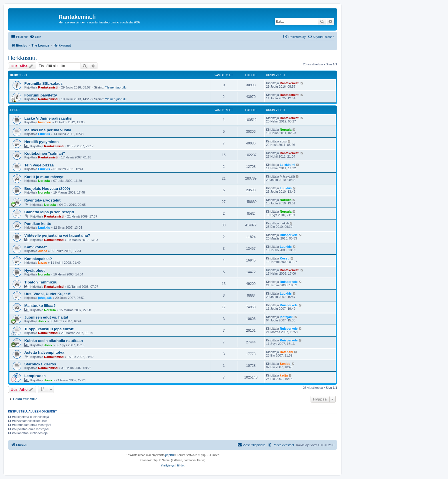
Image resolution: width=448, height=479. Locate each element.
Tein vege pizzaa (39, 165)
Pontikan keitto (38, 224)
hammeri (45, 122)
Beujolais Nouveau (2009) (47, 189)
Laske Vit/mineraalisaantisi (48, 118)
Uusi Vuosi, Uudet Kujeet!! (48, 294)
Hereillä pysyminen (41, 142)
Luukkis (44, 134)
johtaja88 (45, 298)
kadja (284, 375)
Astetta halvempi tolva (44, 352)
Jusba (43, 251)
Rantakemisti (48, 87)
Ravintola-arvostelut (42, 200)
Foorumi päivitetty (41, 95)
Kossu (285, 258)
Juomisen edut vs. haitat (46, 317)
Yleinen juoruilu (116, 87)
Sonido (285, 364)
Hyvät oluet (34, 270)
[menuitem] (36, 37)
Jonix (42, 321)
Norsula (286, 130)
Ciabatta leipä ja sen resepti (49, 212)
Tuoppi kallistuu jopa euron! (49, 329)
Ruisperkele (289, 235)
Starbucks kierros (40, 364)
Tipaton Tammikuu (41, 282)
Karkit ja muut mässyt (44, 177)
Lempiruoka (35, 376)
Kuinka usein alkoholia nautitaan (54, 341)
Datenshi (286, 352)
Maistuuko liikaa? (40, 306)
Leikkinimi (287, 165)
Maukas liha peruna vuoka (48, 130)
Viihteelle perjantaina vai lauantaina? (57, 235)
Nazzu (43, 263)
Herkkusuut (22, 58)
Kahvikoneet (35, 247)
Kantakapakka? (38, 259)
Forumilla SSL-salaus (43, 83)
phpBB (170, 455)
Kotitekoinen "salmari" (45, 153)
